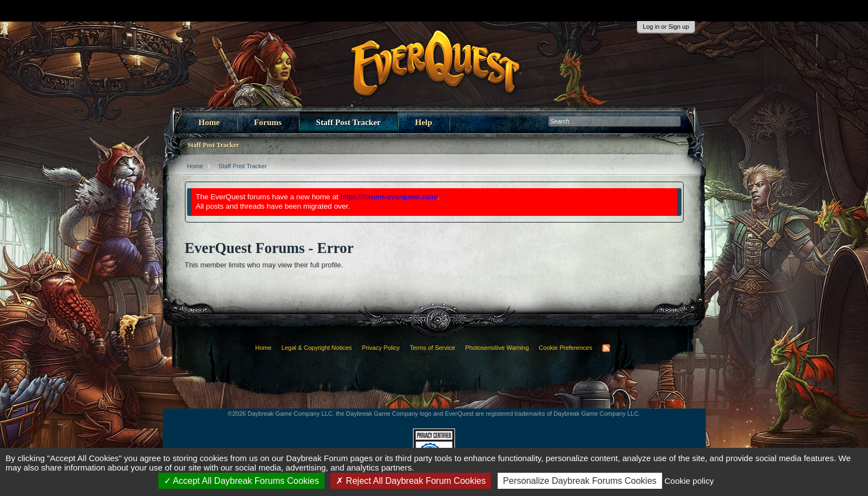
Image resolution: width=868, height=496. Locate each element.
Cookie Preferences (565, 348)
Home (209, 122)
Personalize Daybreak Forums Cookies (580, 481)
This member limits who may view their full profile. (264, 265)
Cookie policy (689, 481)
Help (424, 122)
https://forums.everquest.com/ (389, 197)
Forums (268, 122)
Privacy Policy (381, 348)
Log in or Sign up (666, 27)
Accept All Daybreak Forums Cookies (242, 481)
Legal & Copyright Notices (316, 348)
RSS (606, 348)
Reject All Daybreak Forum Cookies (411, 481)
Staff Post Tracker (348, 122)
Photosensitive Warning (497, 348)
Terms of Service (432, 348)
